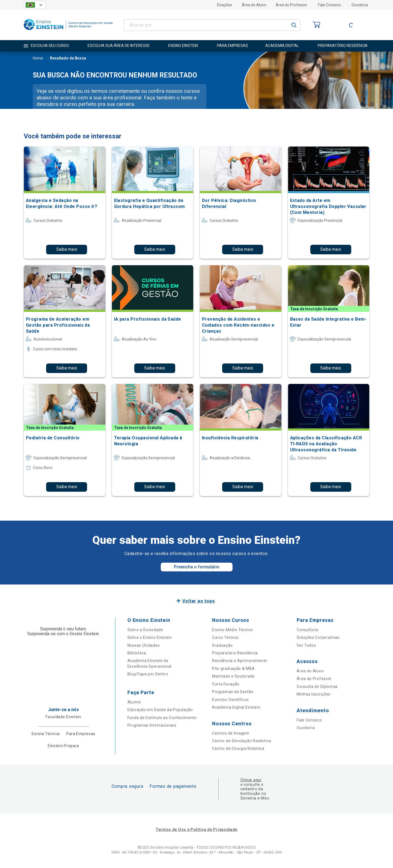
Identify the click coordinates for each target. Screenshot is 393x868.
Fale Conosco (329, 5)
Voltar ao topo (199, 601)
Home (38, 59)
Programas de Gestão (233, 692)
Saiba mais (67, 249)
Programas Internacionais (152, 725)
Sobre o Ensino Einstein (150, 637)
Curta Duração (226, 684)
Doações (224, 5)
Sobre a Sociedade (145, 630)
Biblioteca (137, 653)
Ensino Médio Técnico (233, 630)
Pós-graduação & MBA (233, 669)
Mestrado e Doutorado (233, 676)
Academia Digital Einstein (236, 707)
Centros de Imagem (231, 733)
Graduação (222, 645)
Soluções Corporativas (318, 637)
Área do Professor (291, 5)
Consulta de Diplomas (317, 687)
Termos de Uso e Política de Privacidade (196, 830)
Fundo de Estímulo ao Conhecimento (162, 718)
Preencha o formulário (197, 567)
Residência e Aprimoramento (240, 661)
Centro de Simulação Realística (242, 741)
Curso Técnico (225, 637)
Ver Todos (306, 645)
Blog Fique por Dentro (148, 674)
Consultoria (308, 630)
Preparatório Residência (235, 653)
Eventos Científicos (230, 700)
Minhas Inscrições (314, 694)
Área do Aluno (254, 5)
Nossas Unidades (144, 645)
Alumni (134, 702)
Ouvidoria (360, 5)
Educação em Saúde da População (160, 710)
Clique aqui (251, 780)
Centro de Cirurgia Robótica (238, 748)
